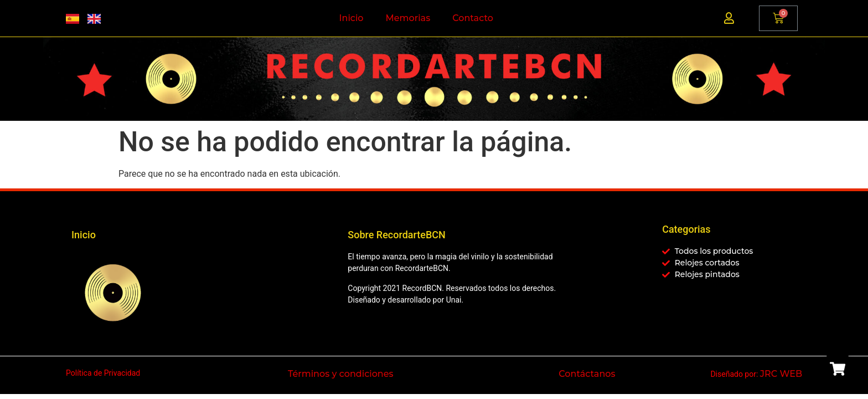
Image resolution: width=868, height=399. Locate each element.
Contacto (473, 18)
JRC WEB (781, 374)
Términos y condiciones (341, 374)
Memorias (408, 18)
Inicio (352, 18)
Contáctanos (587, 374)
